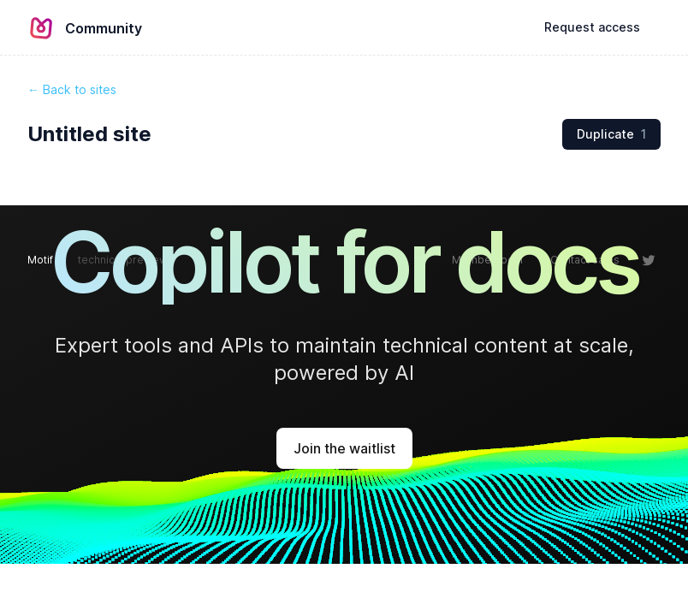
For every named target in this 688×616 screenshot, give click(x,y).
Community (104, 28)
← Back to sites (72, 89)
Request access (592, 27)
